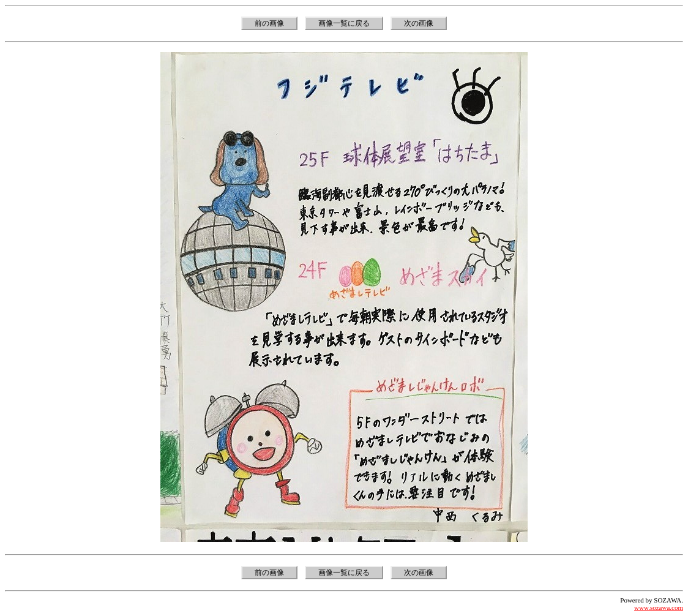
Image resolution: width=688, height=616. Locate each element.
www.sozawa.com (659, 607)
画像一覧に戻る (344, 23)
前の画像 (269, 23)
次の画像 (419, 23)
